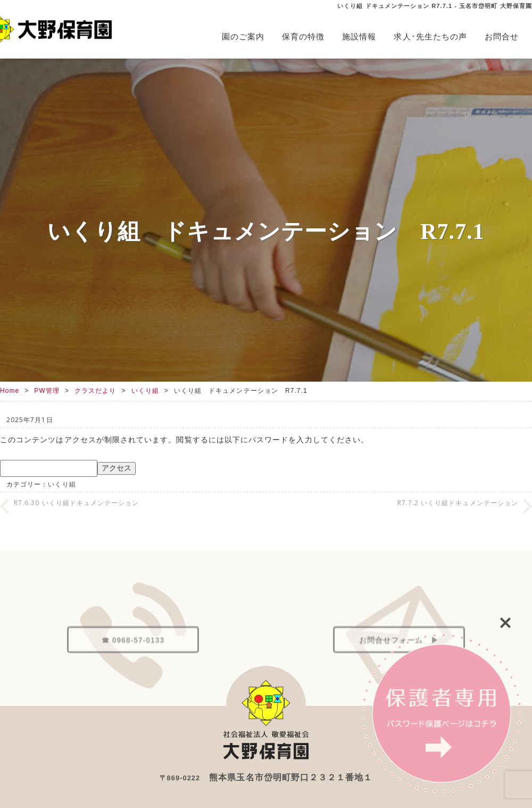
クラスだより (95, 391)
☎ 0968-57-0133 (133, 664)
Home (10, 391)
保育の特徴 (303, 36)
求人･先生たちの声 (430, 36)
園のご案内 (243, 36)
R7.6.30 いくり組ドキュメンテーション (76, 503)
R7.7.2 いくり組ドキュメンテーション (458, 503)
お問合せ (502, 36)
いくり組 (145, 391)
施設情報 (359, 36)
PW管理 (47, 391)
